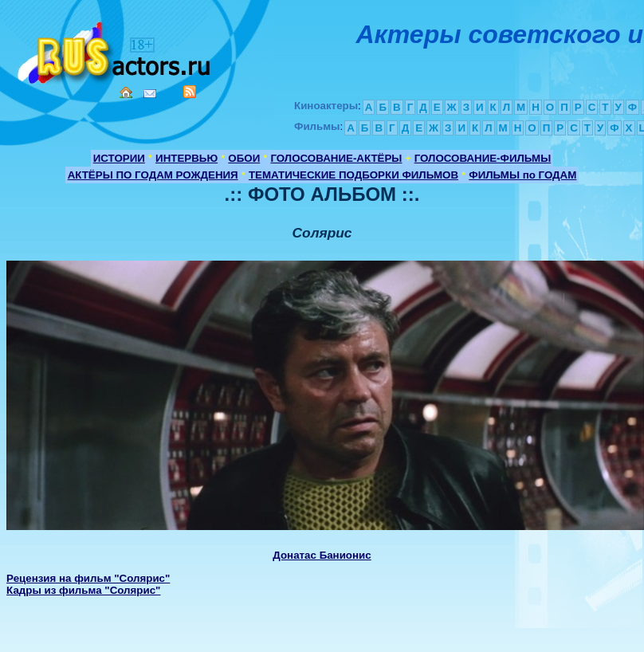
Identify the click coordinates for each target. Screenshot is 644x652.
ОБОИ (244, 158)
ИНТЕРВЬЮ (187, 158)
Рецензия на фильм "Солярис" (88, 578)
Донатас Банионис (322, 555)
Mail (150, 94)
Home (126, 92)
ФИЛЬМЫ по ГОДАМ (522, 175)
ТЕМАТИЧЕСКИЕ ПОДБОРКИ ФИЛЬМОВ (353, 175)
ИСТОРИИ (119, 158)
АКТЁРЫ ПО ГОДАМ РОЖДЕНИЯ (153, 175)
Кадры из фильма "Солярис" (83, 590)
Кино (116, 50)
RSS (190, 92)
